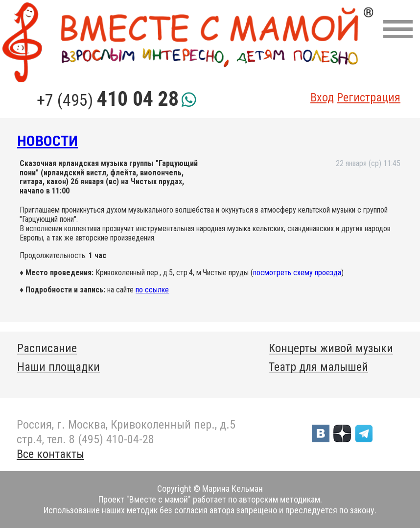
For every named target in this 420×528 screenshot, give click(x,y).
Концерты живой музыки (331, 348)
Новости (47, 141)
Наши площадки (58, 367)
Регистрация (369, 97)
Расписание (47, 348)
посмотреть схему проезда (297, 273)
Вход (322, 97)
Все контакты (50, 454)
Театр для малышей (318, 367)
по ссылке (152, 290)
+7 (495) (108, 100)
